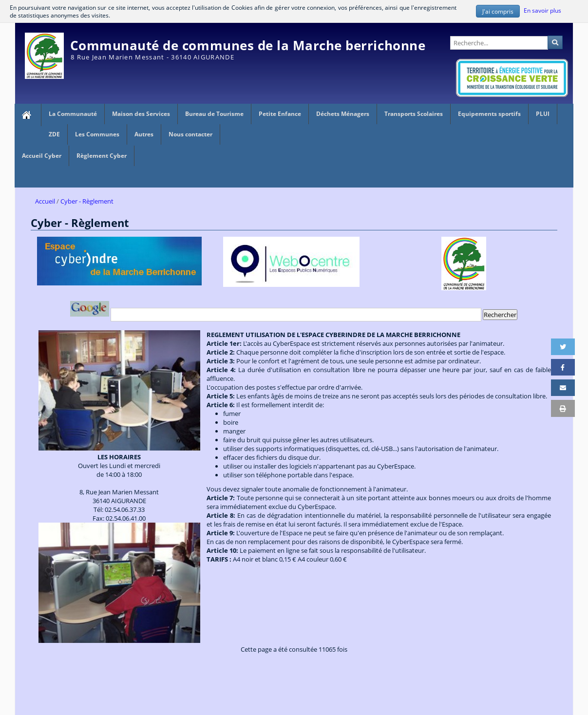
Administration (551, 27)
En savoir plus (542, 10)
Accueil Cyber (42, 156)
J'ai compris (498, 11)
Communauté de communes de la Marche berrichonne (248, 45)
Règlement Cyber (102, 156)
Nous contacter (190, 134)
